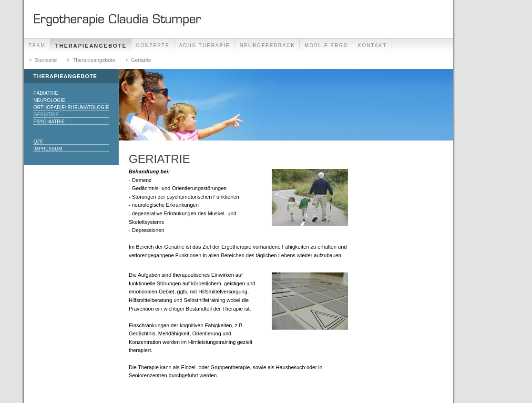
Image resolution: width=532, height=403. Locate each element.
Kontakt (372, 45)
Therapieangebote (91, 46)
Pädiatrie (46, 93)
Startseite (46, 60)
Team (37, 45)
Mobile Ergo (327, 45)
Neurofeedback (267, 45)
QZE (38, 142)
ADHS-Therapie (205, 45)
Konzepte (153, 45)
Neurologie (49, 100)
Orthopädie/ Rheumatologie (71, 107)
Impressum (48, 149)
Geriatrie (141, 60)
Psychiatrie (49, 122)
